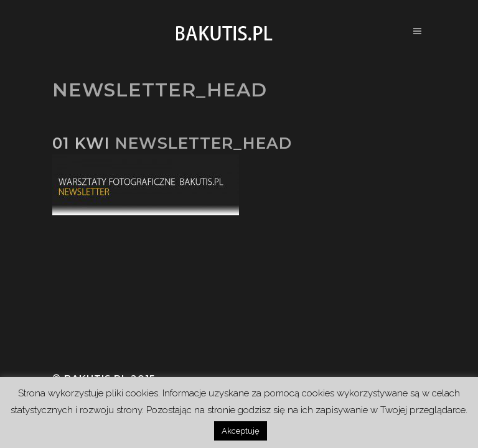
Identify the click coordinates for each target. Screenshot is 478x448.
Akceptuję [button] (241, 431)
